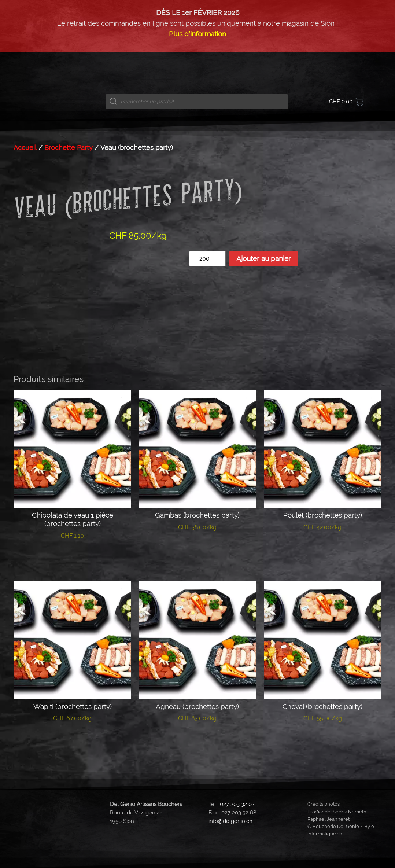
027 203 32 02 (237, 804)
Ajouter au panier (264, 258)
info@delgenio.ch (230, 821)
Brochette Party (69, 148)
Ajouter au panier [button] (72, 558)
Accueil (25, 148)
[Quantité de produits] (207, 259)
